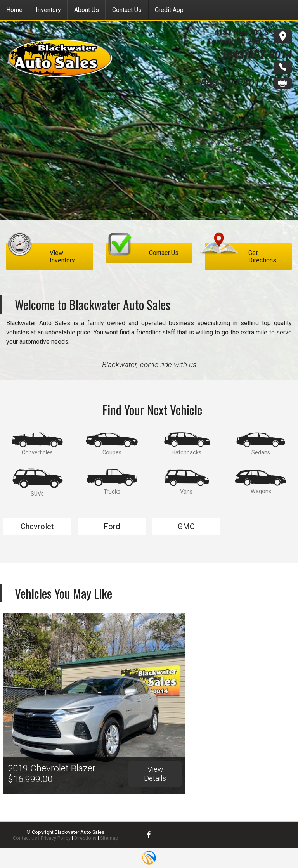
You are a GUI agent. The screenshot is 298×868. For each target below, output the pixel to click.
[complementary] (275, 845)
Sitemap (109, 838)
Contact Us (25, 838)
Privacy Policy (56, 838)
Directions (85, 838)
